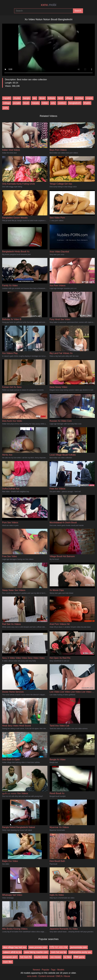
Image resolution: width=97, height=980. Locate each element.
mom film (8, 962)
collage (7, 103)
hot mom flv (26, 957)
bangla (27, 98)
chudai (17, 98)
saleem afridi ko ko (12, 952)
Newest (36, 970)
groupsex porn (10, 957)
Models (61, 970)
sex (35, 98)
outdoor (62, 103)
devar (42, 98)
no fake (67, 957)
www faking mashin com (36, 952)
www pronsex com (38, 947)
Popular (45, 970)
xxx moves (56, 957)
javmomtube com (79, 947)
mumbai (79, 98)
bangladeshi (75, 103)
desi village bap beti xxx (15, 947)
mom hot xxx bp (58, 952)
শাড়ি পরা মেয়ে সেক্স (59, 947)
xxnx (48, 5)
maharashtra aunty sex (80, 952)
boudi (26, 103)
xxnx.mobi (32, 976)
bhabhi (87, 103)
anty (53, 103)
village (69, 98)
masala (35, 103)
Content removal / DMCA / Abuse (54, 976)
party (6, 108)
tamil (60, 98)
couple (89, 98)
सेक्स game (79, 957)
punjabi (17, 103)
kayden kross (41, 957)
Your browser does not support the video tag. (48, 49)
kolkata (52, 98)
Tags (53, 970)
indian (45, 103)
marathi (7, 98)
